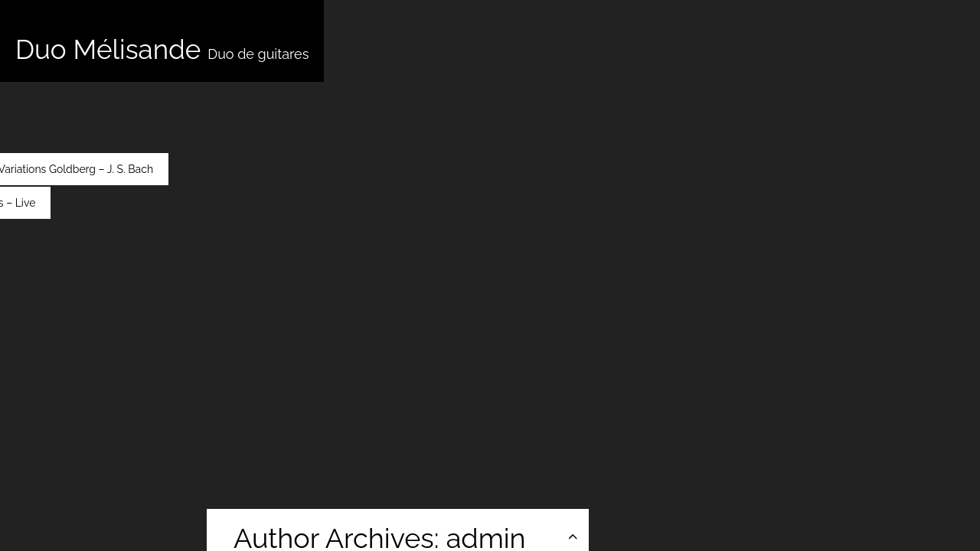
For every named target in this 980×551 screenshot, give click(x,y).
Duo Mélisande (162, 49)
